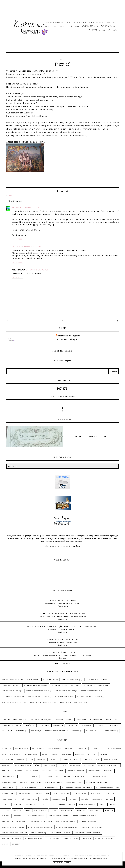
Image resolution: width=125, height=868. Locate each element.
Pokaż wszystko (62, 664)
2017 (77, 26)
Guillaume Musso (23, 765)
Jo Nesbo (18, 771)
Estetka (17, 208)
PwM (53, 805)
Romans (56, 725)
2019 (62, 26)
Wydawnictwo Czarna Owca (90, 697)
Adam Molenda (22, 748)
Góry (37, 765)
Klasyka (114, 725)
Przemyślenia (32, 805)
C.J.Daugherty (96, 748)
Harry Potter (49, 765)
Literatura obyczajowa (12, 720)
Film (31, 760)
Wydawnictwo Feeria (11, 680)
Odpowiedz (18, 239)
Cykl (4, 754)
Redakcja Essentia (10, 685)
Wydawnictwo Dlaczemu (13, 702)
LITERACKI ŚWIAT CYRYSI (62, 652)
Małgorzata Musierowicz (107, 788)
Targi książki (95, 810)
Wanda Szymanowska (35, 816)
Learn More (58, 863)
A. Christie (6, 748)
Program (18, 805)
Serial (54, 810)
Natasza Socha (25, 793)
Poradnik (35, 731)
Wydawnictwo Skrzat (91, 691)
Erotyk (55, 754)
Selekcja (6, 810)
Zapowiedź (86, 838)
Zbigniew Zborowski (104, 838)
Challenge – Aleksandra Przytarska (63, 642)
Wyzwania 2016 (90, 26)
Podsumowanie (58, 799)
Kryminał (111, 720)
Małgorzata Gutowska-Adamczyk (77, 788)
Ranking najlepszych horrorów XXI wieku (62, 603)
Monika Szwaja (8, 793)
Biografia (6, 731)
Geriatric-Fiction (108, 731)
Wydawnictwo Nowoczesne (42, 702)
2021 (47, 26)
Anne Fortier (38, 748)
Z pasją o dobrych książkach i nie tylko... (62, 613)
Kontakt (113, 30)
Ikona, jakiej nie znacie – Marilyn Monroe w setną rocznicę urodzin (62, 655)
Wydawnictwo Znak (70, 680)
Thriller (84, 725)
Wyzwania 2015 (109, 26)
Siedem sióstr (66, 810)
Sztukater (32, 680)
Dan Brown (15, 754)
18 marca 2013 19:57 (32, 208)
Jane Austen (89, 765)
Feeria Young (49, 680)
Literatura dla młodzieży (88, 720)
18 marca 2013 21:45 (31, 247)
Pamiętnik (21, 731)
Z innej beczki (53, 838)
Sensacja (99, 725)
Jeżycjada (6, 771)
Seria (28, 810)
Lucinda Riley (8, 788)
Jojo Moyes (47, 771)
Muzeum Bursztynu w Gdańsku (91, 437)
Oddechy (65, 793)
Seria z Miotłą (40, 810)
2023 (108, 22)
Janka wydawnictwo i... (12, 697)
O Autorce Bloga (76, 22)
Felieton (76, 731)
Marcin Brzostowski (49, 788)
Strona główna (55, 22)
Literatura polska (39, 720)
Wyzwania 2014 (97, 30)
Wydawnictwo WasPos (96, 680)
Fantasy (70, 725)
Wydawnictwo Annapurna (95, 685)
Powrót (110, 799)
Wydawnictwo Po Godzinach (72, 702)
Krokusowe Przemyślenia (69, 336)
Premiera (6, 805)
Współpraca (96, 22)
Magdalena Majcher (27, 788)
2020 (55, 26)
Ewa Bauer (67, 754)
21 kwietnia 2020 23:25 (37, 270)
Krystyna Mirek (9, 777)
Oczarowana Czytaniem (63, 601)
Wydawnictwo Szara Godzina (64, 685)
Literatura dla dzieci (51, 777)
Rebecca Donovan (67, 805)
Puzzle (11, 195)
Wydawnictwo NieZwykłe (37, 691)
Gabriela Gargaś (70, 760)
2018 (70, 26)
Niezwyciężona (42, 793)
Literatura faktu (99, 777)
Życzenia (16, 844)
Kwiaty (34, 777)
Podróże (28, 725)
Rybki (112, 805)
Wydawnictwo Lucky (11, 691)
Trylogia (6, 816)
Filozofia (90, 731)
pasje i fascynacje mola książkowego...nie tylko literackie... (63, 627)
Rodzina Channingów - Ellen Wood (62, 629)
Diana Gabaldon (31, 754)
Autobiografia (54, 748)
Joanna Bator (32, 771)
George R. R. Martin (91, 760)
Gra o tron (7, 765)
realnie (16, 247)
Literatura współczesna (97, 782)
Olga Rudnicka (80, 793)
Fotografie (54, 760)
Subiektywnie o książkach (62, 639)
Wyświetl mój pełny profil (68, 339)
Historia (43, 725)
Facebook (92, 754)
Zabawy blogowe (70, 838)
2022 (115, 22)
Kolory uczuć (94, 771)
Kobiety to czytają (76, 771)
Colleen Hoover (114, 748)
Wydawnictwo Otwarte (65, 691)
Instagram (75, 765)
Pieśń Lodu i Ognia (29, 799)
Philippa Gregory (9, 799)
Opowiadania (96, 793)
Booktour (82, 748)
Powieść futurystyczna (56, 731)
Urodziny (18, 816)
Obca (55, 793)
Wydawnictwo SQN (63, 697)
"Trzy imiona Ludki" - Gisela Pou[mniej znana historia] (62, 616)
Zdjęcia (5, 844)
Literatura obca (62, 720)
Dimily (45, 754)
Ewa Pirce (79, 754)
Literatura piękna (10, 725)
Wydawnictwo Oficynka (35, 685)
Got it (68, 863)
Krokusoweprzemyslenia (62, 360)
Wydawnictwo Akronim (39, 697)
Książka (23, 777)
